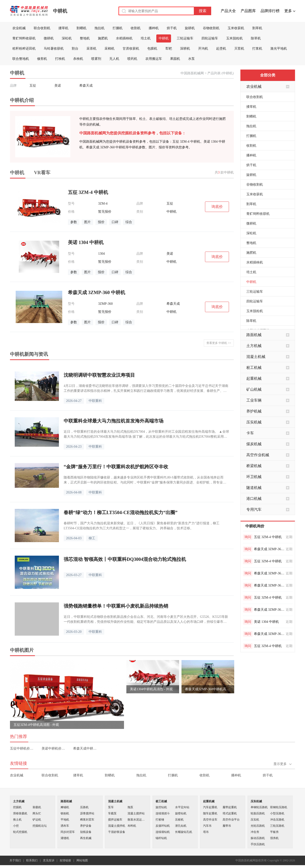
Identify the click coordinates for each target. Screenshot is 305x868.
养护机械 (254, 411)
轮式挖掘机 (20, 832)
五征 (33, 86)
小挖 (16, 826)
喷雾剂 (96, 59)
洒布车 (65, 826)
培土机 (146, 38)
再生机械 (86, 838)
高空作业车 (210, 820)
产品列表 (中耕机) (221, 73)
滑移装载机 (20, 813)
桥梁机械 (254, 466)
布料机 (132, 826)
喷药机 (132, 59)
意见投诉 (49, 860)
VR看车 (42, 173)
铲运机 (37, 820)
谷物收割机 (211, 28)
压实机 (255, 820)
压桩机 (179, 820)
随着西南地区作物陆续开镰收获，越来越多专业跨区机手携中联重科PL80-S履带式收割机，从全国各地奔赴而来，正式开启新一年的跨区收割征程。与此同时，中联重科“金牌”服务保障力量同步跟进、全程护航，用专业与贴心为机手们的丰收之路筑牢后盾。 (145, 480)
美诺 (58, 86)
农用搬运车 (154, 59)
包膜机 (152, 49)
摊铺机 (65, 807)
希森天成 (86, 86)
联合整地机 (21, 59)
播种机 (154, 28)
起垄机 (221, 49)
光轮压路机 (258, 826)
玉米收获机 (236, 28)
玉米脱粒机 (234, 38)
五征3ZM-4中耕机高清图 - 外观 (36, 725)
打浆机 (257, 49)
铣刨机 (65, 813)
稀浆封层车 (87, 820)
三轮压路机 (277, 826)
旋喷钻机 (181, 813)
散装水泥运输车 (137, 820)
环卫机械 (254, 477)
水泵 (191, 59)
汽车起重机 (210, 807)
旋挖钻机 (161, 807)
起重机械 (254, 378)
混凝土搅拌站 (136, 813)
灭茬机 (239, 49)
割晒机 (81, 28)
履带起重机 (230, 807)
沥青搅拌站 (87, 813)
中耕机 (60, 11)
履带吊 (227, 826)
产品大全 (228, 11)
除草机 (256, 38)
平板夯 (274, 832)
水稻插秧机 (124, 38)
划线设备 (86, 832)
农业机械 (19, 28)
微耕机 (49, 38)
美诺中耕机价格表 (54, 748)
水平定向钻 (182, 807)
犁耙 (169, 49)
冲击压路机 (277, 820)
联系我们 (32, 860)
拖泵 (130, 807)
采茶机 (91, 49)
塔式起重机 (230, 813)
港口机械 (254, 499)
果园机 (175, 59)
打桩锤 (160, 820)
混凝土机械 (256, 357)
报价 (101, 222)
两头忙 (37, 813)
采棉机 (110, 49)
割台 (75, 49)
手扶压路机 (258, 844)
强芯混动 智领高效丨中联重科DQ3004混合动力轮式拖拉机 (125, 559)
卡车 (250, 433)
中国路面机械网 (192, 73)
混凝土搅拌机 (117, 826)
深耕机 (185, 49)
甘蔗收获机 (131, 49)
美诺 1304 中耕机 (266, 622)
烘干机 (172, 28)
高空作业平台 (231, 820)
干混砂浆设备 (117, 832)
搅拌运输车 (115, 820)
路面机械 (254, 335)
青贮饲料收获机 (24, 38)
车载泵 (112, 813)
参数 (74, 222)
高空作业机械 (258, 455)
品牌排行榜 (270, 11)
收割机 (136, 28)
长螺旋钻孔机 (184, 832)
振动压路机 (258, 838)
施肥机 (103, 38)
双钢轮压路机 (279, 807)
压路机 (84, 807)
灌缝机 (65, 838)
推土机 (17, 820)
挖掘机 (17, 807)
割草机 (257, 28)
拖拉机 (100, 28)
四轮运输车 (210, 38)
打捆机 (118, 28)
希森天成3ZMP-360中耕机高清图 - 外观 (208, 689)
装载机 (37, 807)
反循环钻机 (163, 826)
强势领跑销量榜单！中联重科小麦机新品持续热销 (116, 606)
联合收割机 (42, 28)
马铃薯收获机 (54, 49)
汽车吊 (207, 826)
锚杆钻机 (161, 838)
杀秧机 (78, 59)
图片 (87, 222)
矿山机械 (254, 389)
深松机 (67, 38)
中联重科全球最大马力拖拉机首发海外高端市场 (114, 421)
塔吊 (206, 832)
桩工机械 (254, 368)
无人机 (114, 59)
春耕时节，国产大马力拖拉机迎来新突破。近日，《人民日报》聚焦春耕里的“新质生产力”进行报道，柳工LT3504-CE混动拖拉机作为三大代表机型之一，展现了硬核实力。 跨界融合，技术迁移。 (142, 526)
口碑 (115, 222)
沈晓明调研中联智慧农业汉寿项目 (99, 375)
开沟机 (203, 49)
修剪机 (42, 59)
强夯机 (274, 838)
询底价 (217, 207)
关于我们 (15, 860)
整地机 (85, 38)
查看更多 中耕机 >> (219, 343)
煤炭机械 (254, 444)
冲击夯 (255, 832)
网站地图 (82, 860)
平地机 (65, 820)
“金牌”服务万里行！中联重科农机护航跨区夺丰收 (116, 467)
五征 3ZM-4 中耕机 (268, 537)
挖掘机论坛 (40, 826)
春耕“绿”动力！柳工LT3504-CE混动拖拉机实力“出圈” (121, 512)
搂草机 (63, 28)
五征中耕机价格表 (22, 748)
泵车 (111, 807)
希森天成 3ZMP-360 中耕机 (269, 549)
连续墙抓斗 (163, 813)
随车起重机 (210, 813)
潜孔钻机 (181, 826)
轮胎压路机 (258, 813)
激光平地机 (279, 49)
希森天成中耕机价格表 (86, 748)
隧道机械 (254, 488)
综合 (129, 222)
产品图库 (248, 11)
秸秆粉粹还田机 (24, 49)
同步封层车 (68, 832)
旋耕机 (190, 28)
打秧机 (60, 59)
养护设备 (86, 826)
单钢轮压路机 (259, 807)
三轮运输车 (185, 38)
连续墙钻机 (163, 832)
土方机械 (254, 346)
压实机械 (254, 422)
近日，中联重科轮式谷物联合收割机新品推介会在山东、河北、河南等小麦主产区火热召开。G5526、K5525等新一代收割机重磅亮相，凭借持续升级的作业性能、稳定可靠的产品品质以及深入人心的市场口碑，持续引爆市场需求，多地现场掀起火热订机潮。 (146, 620)
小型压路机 (277, 813)
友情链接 (65, 860)
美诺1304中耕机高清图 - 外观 (151, 689)
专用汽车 (254, 509)
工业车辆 (254, 400)
